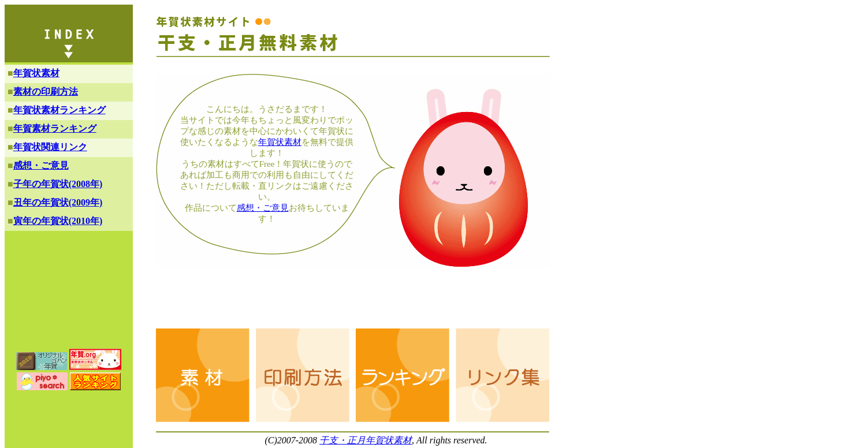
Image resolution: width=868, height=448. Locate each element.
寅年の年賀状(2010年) (58, 221)
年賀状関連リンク (50, 147)
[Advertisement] (366, 300)
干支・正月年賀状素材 (366, 440)
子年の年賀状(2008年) (58, 184)
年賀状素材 (280, 142)
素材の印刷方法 (46, 92)
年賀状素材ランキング (59, 110)
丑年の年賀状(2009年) (58, 202)
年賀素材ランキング (55, 128)
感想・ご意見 (263, 208)
